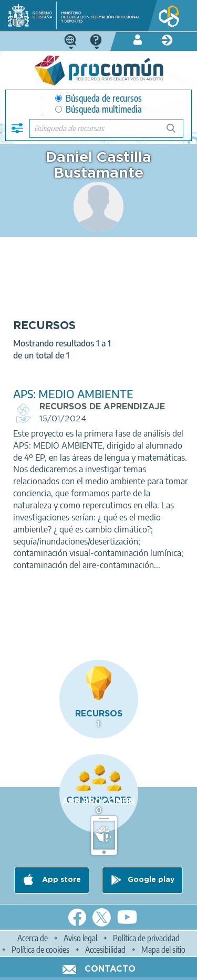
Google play (151, 880)
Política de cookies (40, 950)
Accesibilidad (105, 950)
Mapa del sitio (163, 950)
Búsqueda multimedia (98, 109)
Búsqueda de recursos (98, 98)
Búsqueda (177, 132)
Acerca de (33, 938)
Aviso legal (80, 938)
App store (60, 880)
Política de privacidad (146, 938)
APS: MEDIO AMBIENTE (73, 394)
